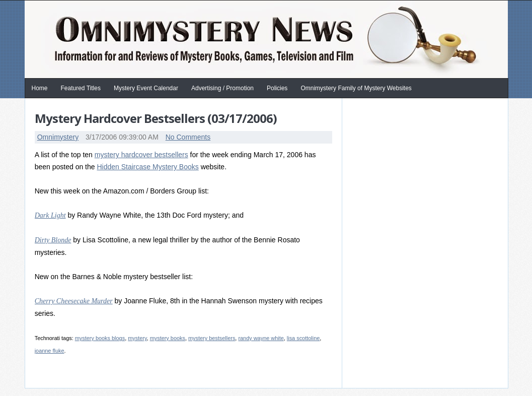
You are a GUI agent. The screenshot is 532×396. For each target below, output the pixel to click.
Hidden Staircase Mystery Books (147, 167)
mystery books (168, 338)
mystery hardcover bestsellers (141, 155)
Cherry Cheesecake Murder (74, 301)
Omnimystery (58, 137)
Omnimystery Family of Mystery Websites (356, 88)
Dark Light (50, 215)
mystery (137, 338)
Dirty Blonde (53, 240)
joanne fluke (50, 351)
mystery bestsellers (212, 338)
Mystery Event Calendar (146, 88)
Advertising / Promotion (222, 88)
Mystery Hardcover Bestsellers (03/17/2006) (156, 118)
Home (40, 88)
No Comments (188, 137)
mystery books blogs (100, 338)
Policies (277, 88)
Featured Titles (81, 88)
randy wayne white (261, 338)
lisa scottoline (303, 338)
